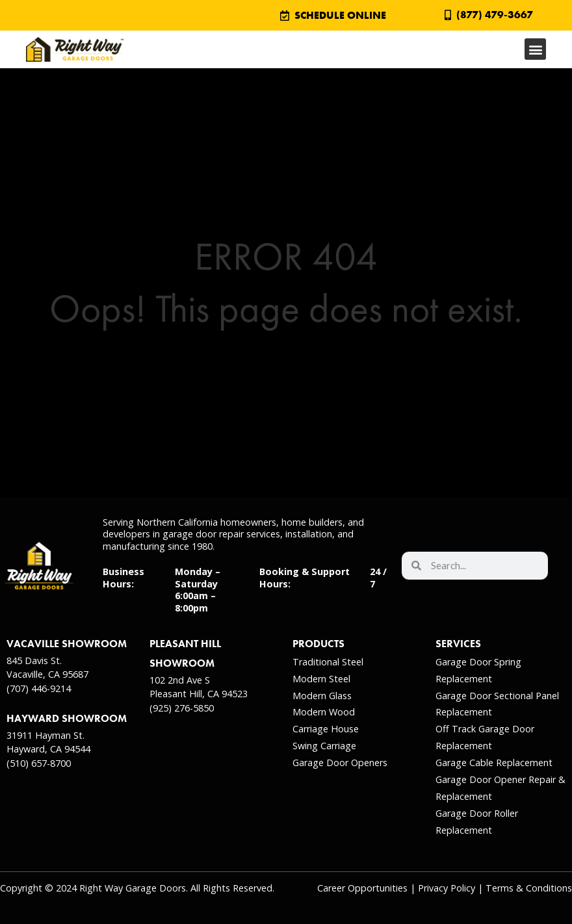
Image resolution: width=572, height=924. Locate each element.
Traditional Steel (328, 662)
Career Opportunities (362, 888)
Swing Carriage (324, 746)
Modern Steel (321, 679)
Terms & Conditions (529, 888)
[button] (535, 49)
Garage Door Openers (340, 763)
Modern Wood (324, 712)
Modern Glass (322, 696)
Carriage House (326, 729)
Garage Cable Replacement (494, 763)
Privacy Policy (447, 888)
